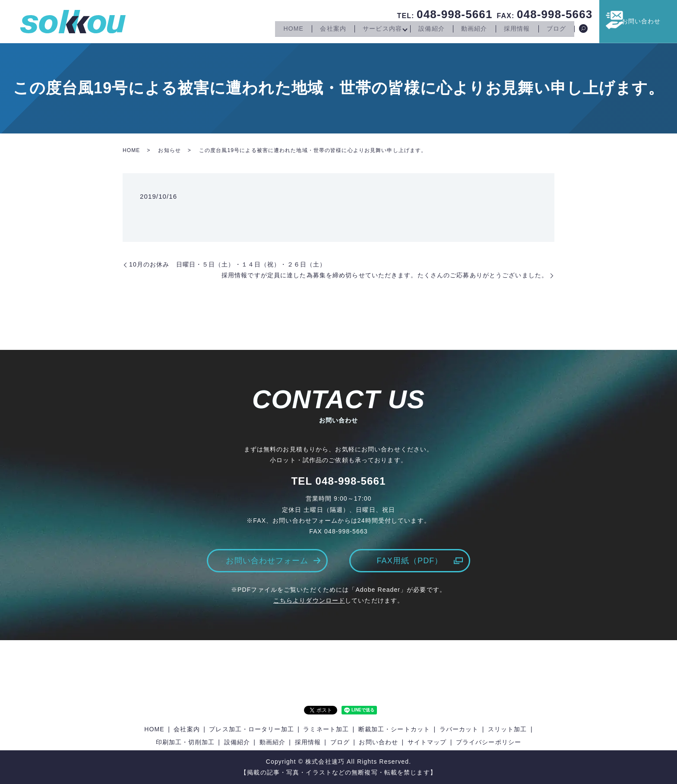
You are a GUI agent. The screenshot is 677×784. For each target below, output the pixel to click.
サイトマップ (427, 742)
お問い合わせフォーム (267, 561)
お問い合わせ (647, 21)
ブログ (555, 29)
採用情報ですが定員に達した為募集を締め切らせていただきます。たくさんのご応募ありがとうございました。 (385, 275)
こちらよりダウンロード (309, 600)
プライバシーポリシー (489, 742)
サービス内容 (375, 29)
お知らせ (169, 150)
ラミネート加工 (326, 729)
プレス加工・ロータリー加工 (252, 729)
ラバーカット (459, 729)
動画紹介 (470, 29)
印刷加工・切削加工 (185, 742)
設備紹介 (426, 29)
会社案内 (324, 29)
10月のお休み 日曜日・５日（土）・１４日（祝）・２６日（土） (228, 264)
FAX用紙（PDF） (410, 561)
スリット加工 (508, 729)
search (583, 30)
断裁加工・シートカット (394, 729)
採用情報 (514, 29)
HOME (283, 29)
